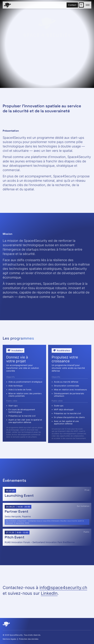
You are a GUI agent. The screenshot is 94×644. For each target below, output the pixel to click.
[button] (81, 5)
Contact (72, 5)
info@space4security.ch (63, 588)
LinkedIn (49, 593)
